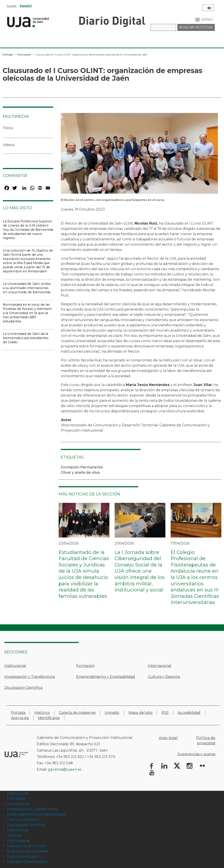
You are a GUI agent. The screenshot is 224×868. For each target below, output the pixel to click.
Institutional (18, 830)
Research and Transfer (27, 846)
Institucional (15, 666)
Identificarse (49, 718)
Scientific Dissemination (27, 862)
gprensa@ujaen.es (65, 769)
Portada (8, 54)
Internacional (160, 666)
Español (26, 6)
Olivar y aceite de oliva (80, 472)
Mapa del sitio (141, 713)
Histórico (42, 713)
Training (14, 835)
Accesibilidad (189, 713)
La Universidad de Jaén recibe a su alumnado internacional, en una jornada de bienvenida (27, 288)
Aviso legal (168, 738)
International (18, 841)
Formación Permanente (82, 467)
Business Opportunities (27, 851)
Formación (24, 54)
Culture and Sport (23, 856)
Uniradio (112, 713)
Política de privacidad (206, 740)
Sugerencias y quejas (196, 754)
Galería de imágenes (77, 713)
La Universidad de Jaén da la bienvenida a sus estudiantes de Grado (26, 338)
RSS (165, 713)
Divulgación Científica (23, 688)
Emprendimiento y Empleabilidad (106, 677)
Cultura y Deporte (164, 677)
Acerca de (20, 718)
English (12, 6)
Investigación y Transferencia (30, 677)
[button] (139, 155)
